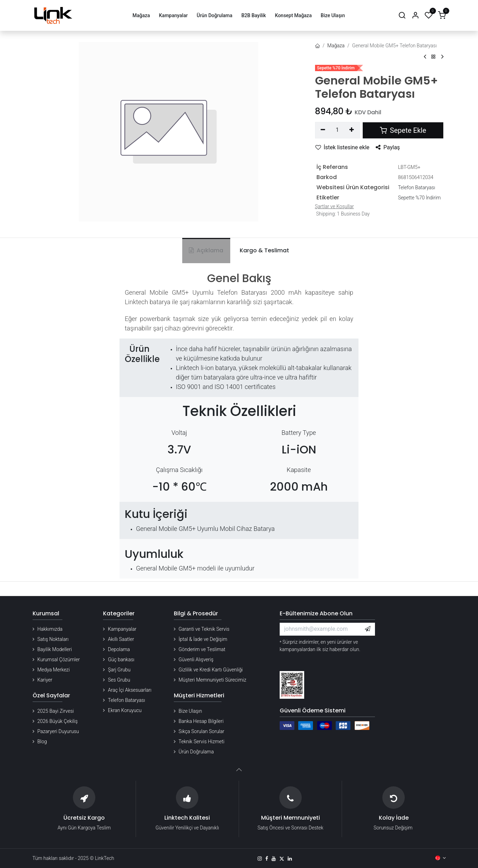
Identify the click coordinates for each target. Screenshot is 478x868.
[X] (282, 859)
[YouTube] (274, 859)
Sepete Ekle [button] (403, 130)
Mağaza (336, 46)
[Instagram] (260, 859)
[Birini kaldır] (323, 130)
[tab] (263, 251)
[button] (368, 629)
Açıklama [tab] (206, 250)
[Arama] (402, 16)
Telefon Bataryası (417, 187)
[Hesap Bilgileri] (415, 16)
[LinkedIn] (290, 859)
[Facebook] (267, 859)
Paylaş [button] (388, 147)
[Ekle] (352, 130)
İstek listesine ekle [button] (343, 147)
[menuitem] (141, 16)
